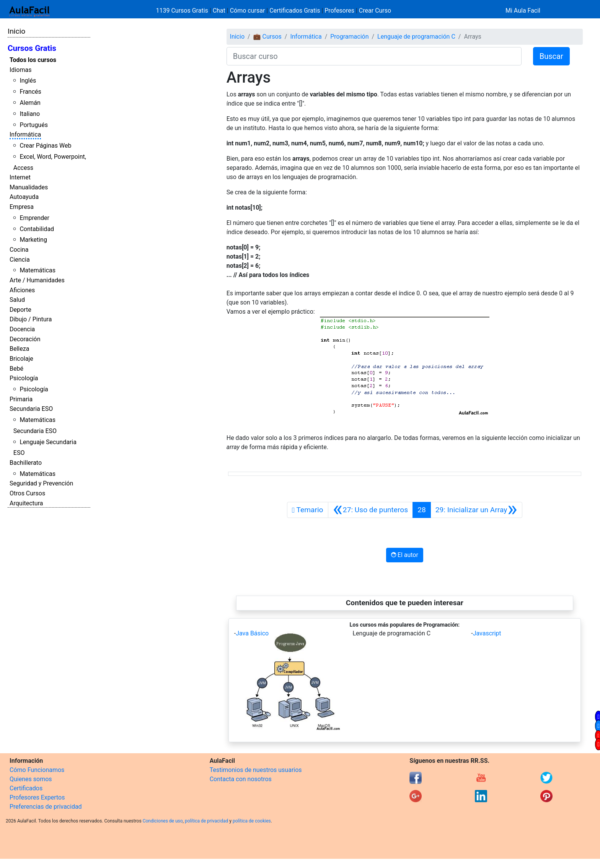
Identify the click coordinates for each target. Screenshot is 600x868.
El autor (405, 555)
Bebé (16, 369)
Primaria (21, 399)
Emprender (34, 218)
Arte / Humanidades (37, 280)
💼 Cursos (267, 37)
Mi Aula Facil (523, 11)
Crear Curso (375, 11)
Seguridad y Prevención (41, 483)
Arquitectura (26, 503)
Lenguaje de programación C (416, 37)
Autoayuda (24, 197)
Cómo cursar (248, 11)
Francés (30, 92)
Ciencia (20, 260)
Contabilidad (37, 229)
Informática (25, 134)
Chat (219, 11)
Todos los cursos (33, 60)
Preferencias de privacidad (46, 807)
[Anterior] (371, 510)
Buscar (551, 56)
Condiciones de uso (163, 821)
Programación (349, 37)
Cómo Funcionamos (37, 770)
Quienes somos (31, 779)
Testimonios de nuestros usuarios (256, 770)
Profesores (339, 11)
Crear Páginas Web (45, 146)
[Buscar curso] (374, 56)
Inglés (28, 81)
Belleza (19, 349)
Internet (20, 177)
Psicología (24, 378)
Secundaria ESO (31, 409)
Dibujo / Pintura (31, 319)
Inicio (16, 31)
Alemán (30, 103)
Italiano (30, 114)
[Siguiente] (476, 510)
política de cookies (252, 821)
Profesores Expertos (37, 797)
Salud (17, 300)
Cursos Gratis (32, 48)
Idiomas (20, 70)
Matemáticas (37, 270)
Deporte (20, 310)
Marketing (33, 240)
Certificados (26, 788)
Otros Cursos (27, 493)
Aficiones (22, 290)
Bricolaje (21, 359)
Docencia (22, 329)
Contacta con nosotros (241, 779)
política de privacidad (206, 821)
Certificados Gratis (295, 11)
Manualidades (29, 187)
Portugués (34, 125)
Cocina (19, 250)
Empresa (22, 207)
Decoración (25, 339)
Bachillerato (26, 463)
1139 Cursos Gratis (183, 11)
